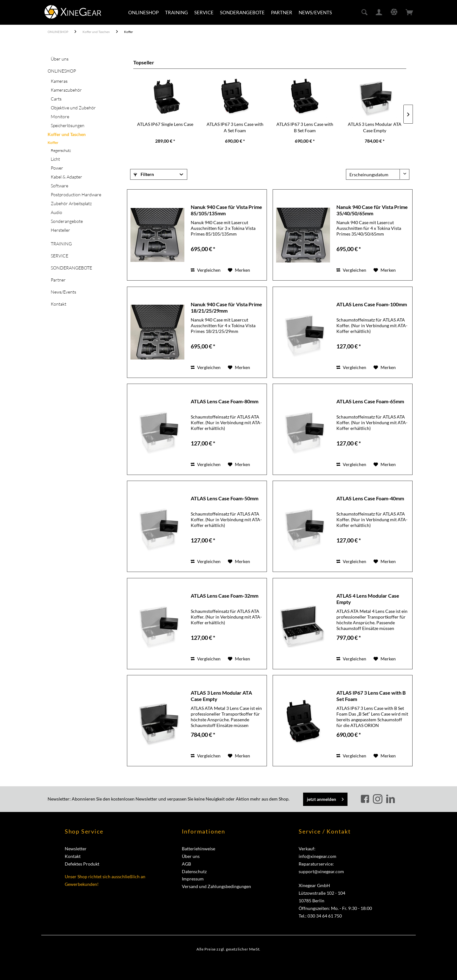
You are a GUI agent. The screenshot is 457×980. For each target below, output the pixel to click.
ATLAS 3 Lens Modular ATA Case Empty (375, 127)
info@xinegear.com (318, 856)
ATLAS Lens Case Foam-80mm (225, 401)
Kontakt (59, 304)
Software (60, 186)
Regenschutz (61, 150)
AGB (186, 864)
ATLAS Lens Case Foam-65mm (370, 401)
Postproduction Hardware (76, 195)
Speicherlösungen (68, 125)
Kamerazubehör (66, 90)
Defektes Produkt (82, 864)
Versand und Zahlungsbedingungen (216, 886)
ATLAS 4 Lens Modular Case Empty (368, 599)
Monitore (60, 117)
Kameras (59, 81)
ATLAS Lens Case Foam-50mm (225, 498)
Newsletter (76, 849)
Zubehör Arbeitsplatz (71, 203)
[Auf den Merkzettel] (239, 270)
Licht (55, 159)
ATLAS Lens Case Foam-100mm (372, 304)
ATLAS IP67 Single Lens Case (165, 124)
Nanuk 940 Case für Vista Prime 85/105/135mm (226, 210)
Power (57, 168)
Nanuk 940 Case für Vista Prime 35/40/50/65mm (372, 210)
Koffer (53, 143)
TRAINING (61, 244)
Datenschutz (194, 871)
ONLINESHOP (62, 71)
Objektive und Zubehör (73, 108)
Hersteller (60, 230)
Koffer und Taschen (67, 134)
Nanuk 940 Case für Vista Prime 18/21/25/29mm (226, 307)
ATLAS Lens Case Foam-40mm (370, 498)
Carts (56, 99)
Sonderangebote (67, 221)
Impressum (193, 879)
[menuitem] (143, 12)
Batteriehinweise (199, 849)
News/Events (63, 292)
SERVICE (60, 256)
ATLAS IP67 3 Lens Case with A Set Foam (235, 127)
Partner (58, 280)
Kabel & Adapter (66, 177)
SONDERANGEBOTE (71, 268)
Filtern (144, 174)
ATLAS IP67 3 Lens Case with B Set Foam (305, 127)
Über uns (60, 59)
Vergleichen (206, 270)
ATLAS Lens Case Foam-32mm (225, 596)
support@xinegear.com (321, 871)
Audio (56, 212)
